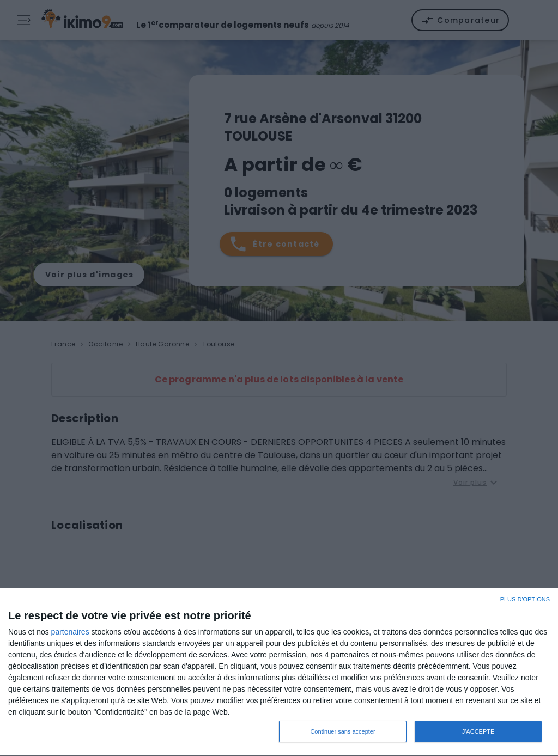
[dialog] (279, 672)
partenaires (70, 632)
